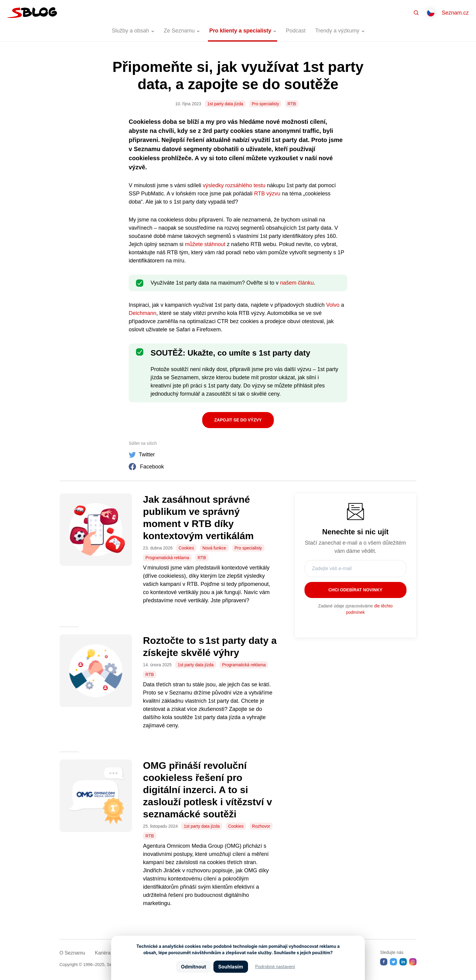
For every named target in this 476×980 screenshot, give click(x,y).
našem (288, 283)
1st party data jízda (225, 104)
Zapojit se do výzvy (238, 420)
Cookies (186, 548)
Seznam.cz (455, 13)
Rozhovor (261, 826)
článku (305, 283)
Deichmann (143, 313)
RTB (292, 104)
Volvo (333, 305)
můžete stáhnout (205, 244)
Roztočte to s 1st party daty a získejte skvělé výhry (210, 647)
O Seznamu (72, 953)
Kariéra (103, 953)
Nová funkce (214, 548)
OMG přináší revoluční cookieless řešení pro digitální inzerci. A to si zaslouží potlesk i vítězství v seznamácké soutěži (207, 790)
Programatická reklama (167, 558)
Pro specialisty (265, 104)
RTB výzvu (267, 194)
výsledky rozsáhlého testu (234, 185)
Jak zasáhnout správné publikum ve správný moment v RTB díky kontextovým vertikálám (200, 518)
